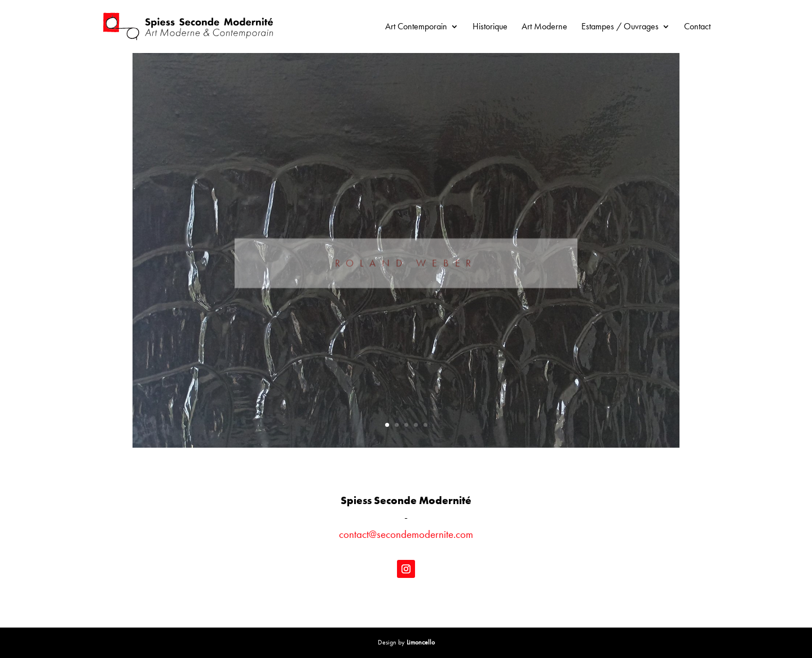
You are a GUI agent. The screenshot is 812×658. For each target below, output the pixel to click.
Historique (490, 27)
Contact (697, 27)
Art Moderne (544, 27)
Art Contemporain (416, 27)
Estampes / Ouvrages (620, 27)
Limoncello (421, 642)
